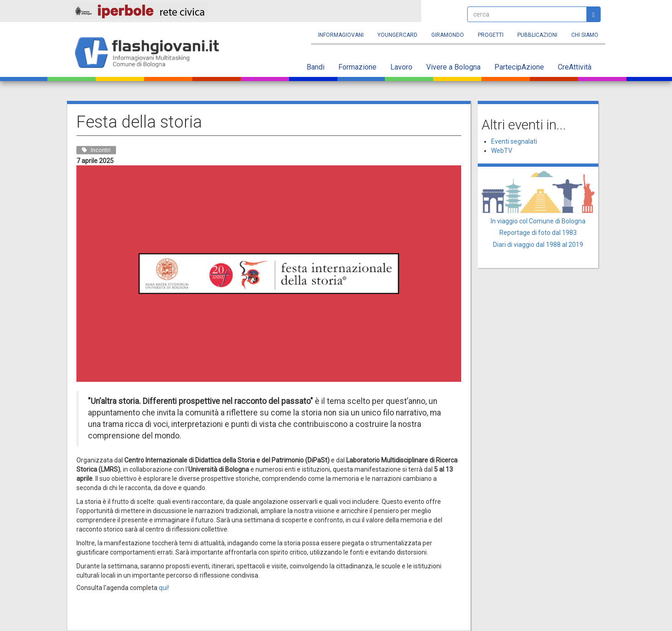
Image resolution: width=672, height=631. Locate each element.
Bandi (316, 67)
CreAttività (575, 67)
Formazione (357, 67)
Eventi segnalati (514, 141)
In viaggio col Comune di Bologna (538, 221)
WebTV (502, 151)
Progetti (491, 35)
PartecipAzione (519, 67)
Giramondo (448, 35)
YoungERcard (397, 35)
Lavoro (401, 67)
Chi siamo (585, 35)
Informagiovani (341, 35)
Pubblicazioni (537, 35)
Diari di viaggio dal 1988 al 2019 (538, 245)
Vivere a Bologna (453, 67)
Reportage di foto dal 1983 (538, 233)
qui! (164, 588)
